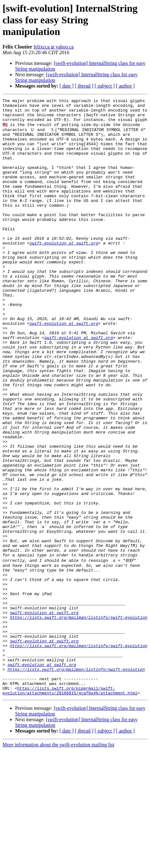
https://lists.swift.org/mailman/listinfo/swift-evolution (78, 720)
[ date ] (67, 86)
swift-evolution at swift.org (64, 272)
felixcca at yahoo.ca (54, 47)
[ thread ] (84, 86)
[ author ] (125, 86)
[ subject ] (105, 86)
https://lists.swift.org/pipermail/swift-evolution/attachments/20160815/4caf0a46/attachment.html (70, 808)
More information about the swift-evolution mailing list (58, 862)
